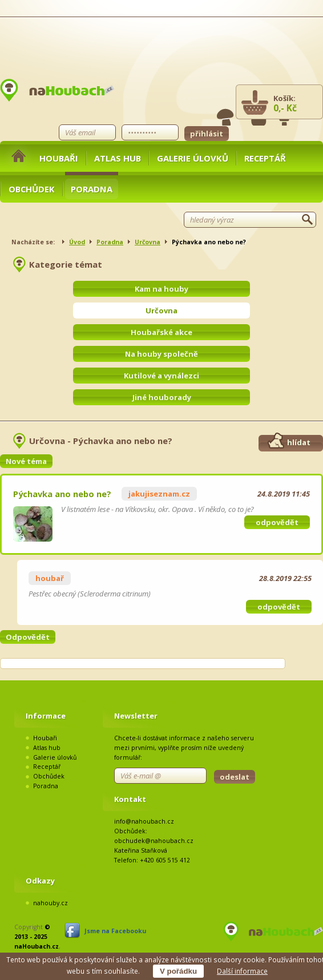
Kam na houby (161, 289)
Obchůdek (32, 189)
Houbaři (59, 158)
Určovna (148, 242)
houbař (50, 578)
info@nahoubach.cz (144, 821)
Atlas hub (118, 158)
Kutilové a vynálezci (161, 376)
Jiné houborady (162, 397)
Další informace (242, 971)
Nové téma (26, 461)
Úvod (77, 242)
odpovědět (277, 522)
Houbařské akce (161, 332)
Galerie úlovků (193, 158)
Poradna (92, 189)
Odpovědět (28, 637)
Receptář (265, 158)
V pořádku (178, 971)
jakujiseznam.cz (159, 494)
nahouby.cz (51, 903)
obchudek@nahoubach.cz (154, 841)
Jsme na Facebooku (115, 931)
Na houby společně (161, 354)
